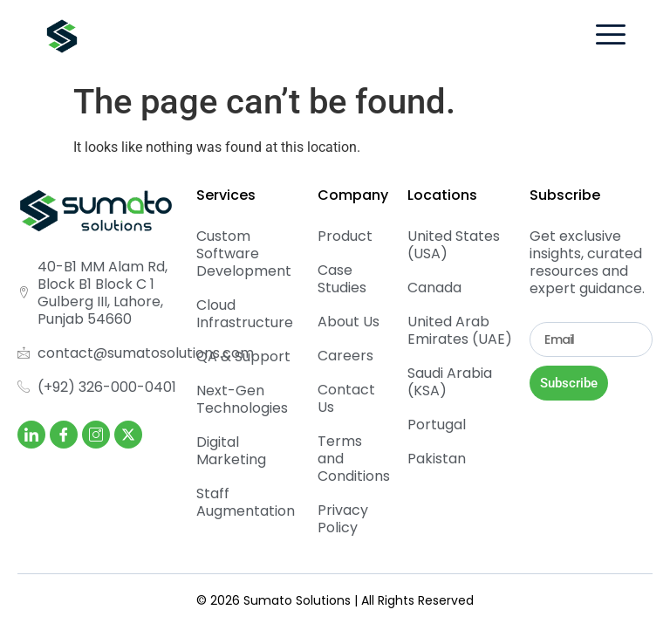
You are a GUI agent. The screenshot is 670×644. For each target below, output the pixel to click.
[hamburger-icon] (610, 37)
